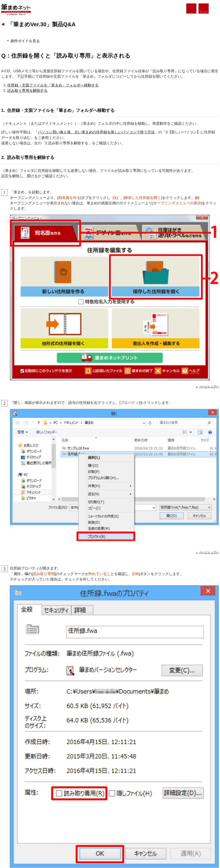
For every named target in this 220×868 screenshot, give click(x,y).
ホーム (12, 40)
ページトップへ (202, 346)
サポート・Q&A (75, 831)
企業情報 (166, 849)
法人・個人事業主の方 (79, 821)
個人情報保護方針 (21, 849)
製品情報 (17, 810)
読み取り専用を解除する (34, 123)
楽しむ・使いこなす (78, 810)
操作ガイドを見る (33, 73)
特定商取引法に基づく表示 (131, 849)
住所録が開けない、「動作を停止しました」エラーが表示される (65, 656)
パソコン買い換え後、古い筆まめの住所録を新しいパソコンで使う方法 (103, 170)
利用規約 (96, 849)
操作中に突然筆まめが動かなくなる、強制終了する (54, 665)
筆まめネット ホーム (25, 798)
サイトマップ (193, 849)
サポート (27, 40)
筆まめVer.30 (46, 40)
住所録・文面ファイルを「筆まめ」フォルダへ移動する (60, 117)
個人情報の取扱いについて (61, 849)
